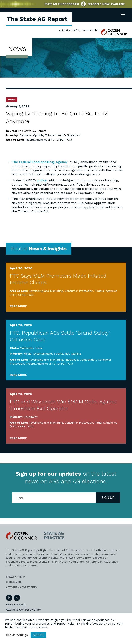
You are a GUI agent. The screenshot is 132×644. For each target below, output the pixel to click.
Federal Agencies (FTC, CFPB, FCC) (48, 140)
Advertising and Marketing (46, 291)
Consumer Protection (79, 291)
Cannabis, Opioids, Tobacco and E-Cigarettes (50, 135)
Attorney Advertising (21, 587)
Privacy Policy (16, 577)
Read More (18, 306)
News (12, 100)
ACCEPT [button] (38, 635)
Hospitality (31, 417)
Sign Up (108, 498)
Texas (39, 348)
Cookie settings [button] (17, 635)
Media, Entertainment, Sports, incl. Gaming (52, 354)
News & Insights (16, 605)
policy (42, 180)
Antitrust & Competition (80, 360)
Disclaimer (13, 582)
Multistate (27, 348)
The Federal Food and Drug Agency (40, 162)
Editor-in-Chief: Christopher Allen (79, 30)
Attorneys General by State (23, 610)
